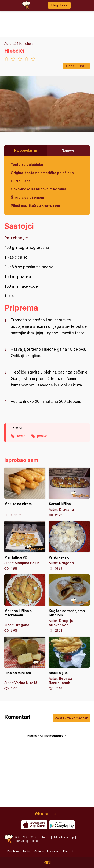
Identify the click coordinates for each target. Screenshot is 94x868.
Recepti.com (9, 839)
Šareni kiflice (69, 492)
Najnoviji (69, 150)
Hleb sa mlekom (25, 664)
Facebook (13, 851)
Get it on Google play (62, 825)
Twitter (27, 851)
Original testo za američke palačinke (42, 173)
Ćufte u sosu (22, 181)
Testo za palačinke (27, 164)
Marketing (21, 841)
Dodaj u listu (76, 66)
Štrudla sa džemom (27, 197)
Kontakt (35, 841)
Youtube (39, 851)
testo (21, 436)
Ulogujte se (59, 5)
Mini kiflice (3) (25, 546)
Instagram (53, 851)
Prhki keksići (69, 546)
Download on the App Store (34, 825)
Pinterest (68, 851)
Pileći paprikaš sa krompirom (35, 205)
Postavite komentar (71, 718)
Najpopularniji (26, 150)
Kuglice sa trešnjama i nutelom (69, 604)
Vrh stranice (45, 814)
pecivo (42, 436)
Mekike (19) (69, 664)
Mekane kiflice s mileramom (25, 604)
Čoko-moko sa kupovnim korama (38, 189)
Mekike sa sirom (25, 492)
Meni (47, 863)
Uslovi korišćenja (63, 837)
